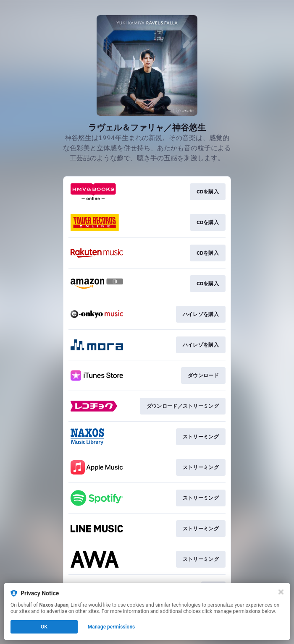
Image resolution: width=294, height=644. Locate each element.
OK (44, 627)
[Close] (281, 592)
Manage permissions (112, 627)
